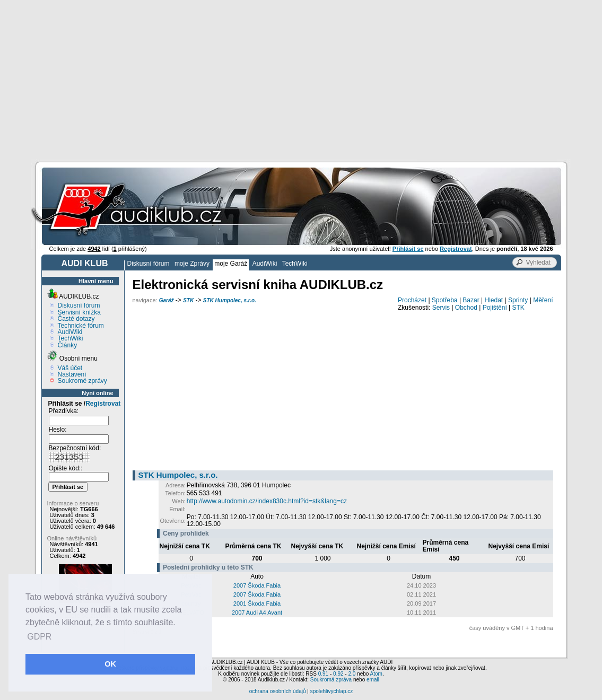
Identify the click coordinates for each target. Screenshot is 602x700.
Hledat (494, 300)
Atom (376, 674)
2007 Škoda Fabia (257, 585)
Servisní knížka (79, 312)
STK (188, 300)
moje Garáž (231, 264)
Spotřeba (445, 300)
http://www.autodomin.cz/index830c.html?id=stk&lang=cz (267, 501)
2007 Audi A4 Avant (257, 612)
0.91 (323, 674)
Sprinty (518, 300)
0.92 (338, 674)
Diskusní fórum (149, 264)
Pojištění (495, 308)
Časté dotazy (76, 319)
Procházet (412, 300)
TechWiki (295, 264)
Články (68, 345)
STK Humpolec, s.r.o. (230, 300)
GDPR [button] (39, 637)
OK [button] (110, 664)
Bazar (471, 300)
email (373, 680)
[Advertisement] (301, 80)
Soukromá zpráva (331, 680)
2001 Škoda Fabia (257, 603)
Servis (441, 308)
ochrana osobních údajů (278, 691)
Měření (543, 300)
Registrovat (103, 404)
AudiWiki (265, 264)
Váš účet (70, 368)
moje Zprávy (192, 264)
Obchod (466, 308)
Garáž (167, 300)
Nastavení (72, 374)
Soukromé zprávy (82, 381)
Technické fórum (81, 326)
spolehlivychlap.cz (332, 691)
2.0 (352, 674)
